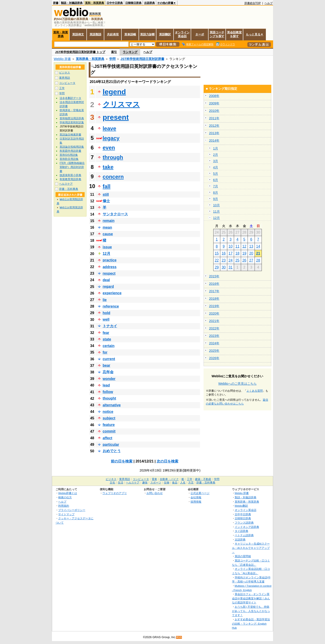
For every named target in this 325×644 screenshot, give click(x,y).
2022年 (214, 328)
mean (107, 227)
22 (217, 260)
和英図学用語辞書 (70, 151)
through (113, 157)
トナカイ (110, 326)
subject (109, 418)
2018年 (214, 299)
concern (113, 177)
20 (251, 253)
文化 (112, 483)
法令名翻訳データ (70, 98)
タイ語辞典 (241, 531)
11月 (216, 212)
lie (105, 300)
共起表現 (113, 34)
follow (108, 392)
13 (251, 246)
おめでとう (112, 451)
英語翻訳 (165, 34)
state (107, 339)
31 (231, 267)
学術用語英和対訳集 (72, 122)
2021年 (214, 321)
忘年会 (108, 372)
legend (114, 92)
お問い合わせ (155, 493)
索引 (114, 52)
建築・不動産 (203, 479)
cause (108, 234)
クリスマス (121, 104)
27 (251, 260)
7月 (216, 186)
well (106, 319)
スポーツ (156, 483)
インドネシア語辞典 (247, 527)
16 (224, 253)
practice (110, 260)
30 (224, 267)
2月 (216, 155)
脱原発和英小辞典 (70, 175)
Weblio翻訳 (241, 506)
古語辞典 (149, 3)
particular (111, 445)
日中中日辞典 (115, 3)
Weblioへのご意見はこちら (237, 384)
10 (231, 246)
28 (258, 260)
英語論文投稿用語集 (72, 147)
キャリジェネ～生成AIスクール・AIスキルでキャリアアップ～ (251, 548)
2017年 (214, 291)
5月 (216, 174)
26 (244, 260)
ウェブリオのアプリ (115, 493)
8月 (216, 193)
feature (109, 425)
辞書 (56, 3)
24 (231, 260)
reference (111, 306)
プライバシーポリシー (72, 510)
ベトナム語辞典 (244, 535)
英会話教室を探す (234, 34)
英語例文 (78, 34)
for (105, 352)
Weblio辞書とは (68, 493)
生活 (121, 483)
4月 (216, 167)
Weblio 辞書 (62, 59)
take (108, 167)
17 (231, 253)
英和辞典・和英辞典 (90, 59)
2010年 (214, 111)
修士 (106, 201)
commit (109, 431)
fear (106, 333)
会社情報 (196, 497)
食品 (175, 483)
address (110, 267)
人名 (183, 483)
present (116, 117)
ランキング (130, 52)
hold (107, 313)
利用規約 (64, 506)
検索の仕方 (65, 497)
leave (109, 128)
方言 (191, 483)
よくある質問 (255, 391)
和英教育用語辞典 (70, 179)
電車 (154, 479)
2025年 (214, 351)
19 (244, 253)
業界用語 (65, 78)
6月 (216, 180)
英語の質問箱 (243, 556)
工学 (62, 88)
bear (107, 365)
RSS (179, 637)
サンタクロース (115, 214)
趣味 (145, 483)
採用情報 (196, 502)
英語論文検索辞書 (70, 135)
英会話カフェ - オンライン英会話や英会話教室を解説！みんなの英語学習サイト (251, 598)
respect (109, 273)
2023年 (214, 336)
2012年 (214, 126)
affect (108, 438)
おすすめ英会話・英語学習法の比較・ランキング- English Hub (251, 623)
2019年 (214, 306)
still (106, 194)
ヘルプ (269, 3)
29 (217, 267)
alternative (112, 405)
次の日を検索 (167, 461)
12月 (107, 254)
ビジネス (65, 73)
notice (108, 412)
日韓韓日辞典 (133, 3)
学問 (112, 59)
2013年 (214, 133)
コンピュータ (67, 83)
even (109, 148)
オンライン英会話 (182, 34)
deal (106, 280)
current (109, 359)
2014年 (214, 140)
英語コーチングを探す (217, 34)
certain (109, 346)
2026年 (214, 358)
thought (109, 398)
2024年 (214, 343)
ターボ (200, 34)
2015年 (214, 276)
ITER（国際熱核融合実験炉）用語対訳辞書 (72, 167)
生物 (167, 483)
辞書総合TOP (253, 3)
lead (106, 385)
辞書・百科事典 (69, 189)
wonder (109, 379)
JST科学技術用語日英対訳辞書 (142, 59)
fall (107, 186)
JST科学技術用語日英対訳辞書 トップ (80, 52)
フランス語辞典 (244, 523)
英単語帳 (130, 34)
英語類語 (95, 34)
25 (237, 260)
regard (108, 286)
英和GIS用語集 (69, 155)
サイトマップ (66, 514)
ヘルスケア (66, 184)
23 (224, 260)
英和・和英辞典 (95, 3)
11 (237, 246)
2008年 (214, 96)
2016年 (214, 284)
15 (217, 253)
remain (109, 221)
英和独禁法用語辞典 (72, 118)
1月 (216, 148)
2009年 (214, 103)
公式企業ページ (200, 493)
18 (237, 253)
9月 (216, 199)
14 (258, 246)
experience (112, 293)
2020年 (214, 313)
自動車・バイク (169, 479)
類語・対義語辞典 (72, 3)
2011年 (214, 118)
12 (244, 246)
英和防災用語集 (69, 159)
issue (107, 247)
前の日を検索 (122, 461)
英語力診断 (147, 34)
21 (258, 253)
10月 (216, 205)
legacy (111, 138)
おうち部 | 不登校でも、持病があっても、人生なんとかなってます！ (251, 611)
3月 (216, 161)
